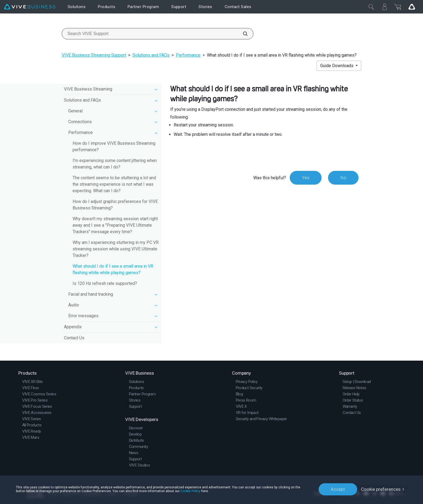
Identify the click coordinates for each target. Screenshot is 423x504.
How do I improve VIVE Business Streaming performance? (114, 146)
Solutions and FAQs (151, 55)
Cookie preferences (381, 489)
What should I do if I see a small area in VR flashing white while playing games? (113, 269)
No (343, 178)
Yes (306, 178)
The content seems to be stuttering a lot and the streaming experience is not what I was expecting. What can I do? (114, 184)
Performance (188, 55)
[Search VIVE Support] (242, 34)
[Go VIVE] (412, 7)
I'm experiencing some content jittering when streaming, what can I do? (115, 164)
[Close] (371, 7)
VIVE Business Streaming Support (94, 55)
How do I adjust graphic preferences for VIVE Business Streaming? (115, 205)
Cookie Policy (190, 491)
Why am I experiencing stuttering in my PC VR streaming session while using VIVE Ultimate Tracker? (116, 249)
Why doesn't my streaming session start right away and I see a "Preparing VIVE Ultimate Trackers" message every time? (115, 225)
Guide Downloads (337, 66)
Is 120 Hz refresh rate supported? (105, 283)
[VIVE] (30, 7)
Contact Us (74, 338)
